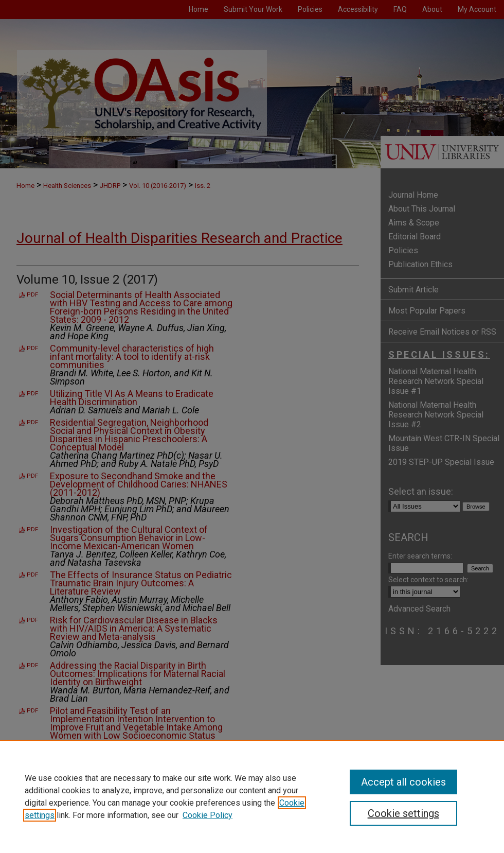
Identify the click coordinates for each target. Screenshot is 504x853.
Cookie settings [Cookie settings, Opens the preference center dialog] (403, 813)
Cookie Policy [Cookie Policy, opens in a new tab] (208, 815)
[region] (252, 796)
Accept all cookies (403, 782)
